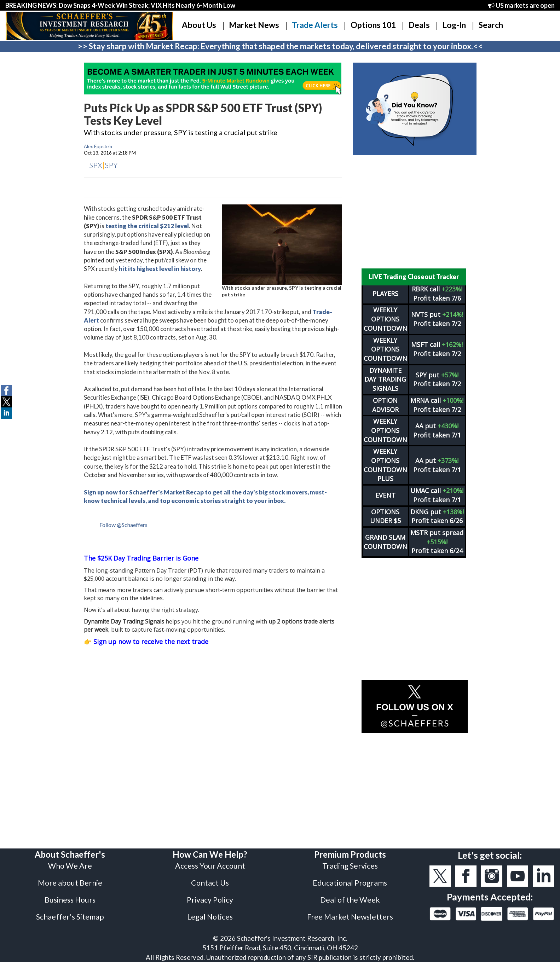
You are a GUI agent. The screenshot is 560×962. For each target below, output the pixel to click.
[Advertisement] (415, 212)
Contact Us (210, 883)
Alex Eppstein (98, 146)
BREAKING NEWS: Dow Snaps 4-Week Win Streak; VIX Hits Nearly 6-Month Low (120, 5)
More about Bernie (70, 883)
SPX (96, 165)
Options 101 (373, 25)
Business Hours (70, 900)
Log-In (454, 25)
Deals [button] (419, 25)
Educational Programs (350, 883)
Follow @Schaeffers (123, 525)
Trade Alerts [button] (315, 25)
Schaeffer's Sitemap (70, 917)
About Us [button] (199, 25)
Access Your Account (210, 866)
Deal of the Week (350, 900)
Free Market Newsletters (350, 917)
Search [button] (491, 25)
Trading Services (350, 866)
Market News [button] (254, 25)
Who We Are (70, 866)
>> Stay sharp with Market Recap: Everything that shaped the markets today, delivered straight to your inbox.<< (280, 46)
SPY (111, 165)
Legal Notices (210, 917)
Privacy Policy (210, 900)
